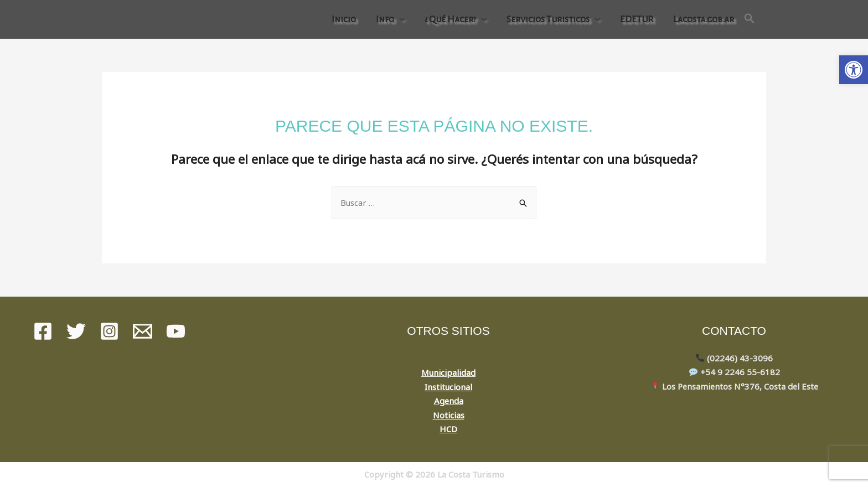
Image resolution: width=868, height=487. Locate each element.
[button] (854, 70)
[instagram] (109, 331)
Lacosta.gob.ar (704, 19)
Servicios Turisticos (548, 19)
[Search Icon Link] (750, 19)
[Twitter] (76, 331)
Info (385, 19)
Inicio (344, 19)
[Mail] (143, 331)
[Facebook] (43, 331)
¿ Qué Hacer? (450, 19)
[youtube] (176, 331)
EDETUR (637, 19)
